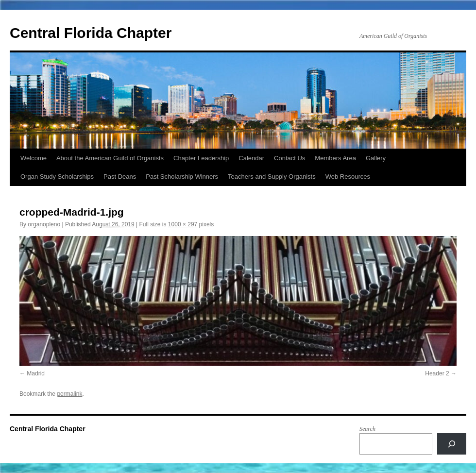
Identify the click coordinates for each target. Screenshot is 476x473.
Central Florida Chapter (91, 33)
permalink (69, 394)
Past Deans (120, 177)
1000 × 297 (183, 224)
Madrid (36, 373)
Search (367, 429)
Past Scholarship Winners (182, 177)
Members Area (335, 158)
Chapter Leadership (201, 158)
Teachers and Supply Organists (272, 177)
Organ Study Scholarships (57, 177)
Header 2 (437, 373)
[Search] (452, 444)
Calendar (251, 158)
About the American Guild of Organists (110, 158)
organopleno (44, 224)
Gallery (376, 158)
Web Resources (348, 177)
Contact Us (289, 158)
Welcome (34, 158)
